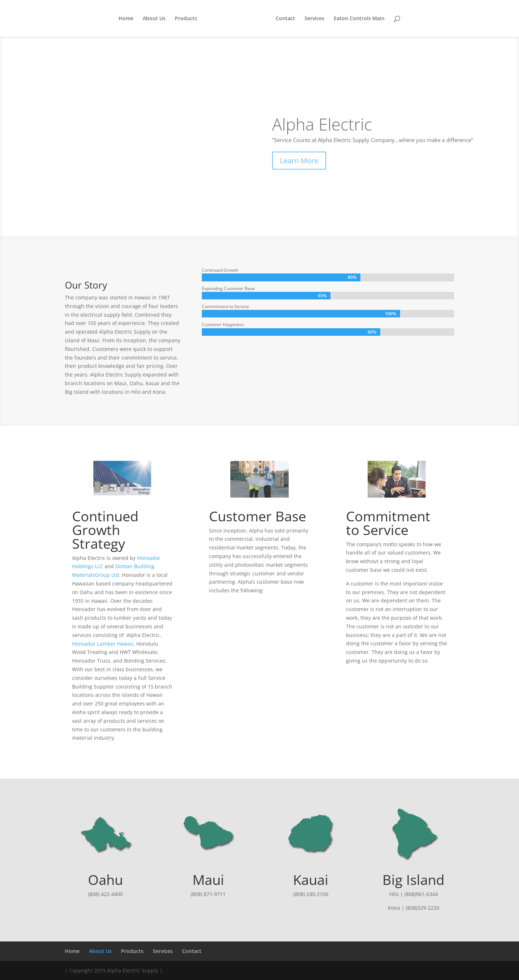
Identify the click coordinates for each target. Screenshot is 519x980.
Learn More (299, 174)
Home (126, 19)
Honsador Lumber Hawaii (103, 644)
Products (186, 19)
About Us (154, 19)
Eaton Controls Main (359, 19)
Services (314, 19)
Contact (285, 19)
